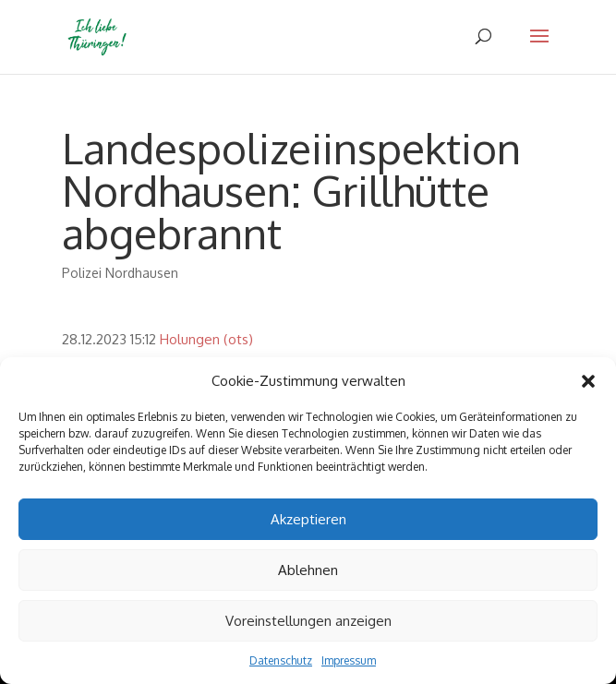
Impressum (349, 660)
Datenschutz (281, 660)
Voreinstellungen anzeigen (308, 621)
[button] (588, 381)
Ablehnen (308, 570)
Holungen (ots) (206, 339)
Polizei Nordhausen (120, 273)
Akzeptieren (308, 519)
